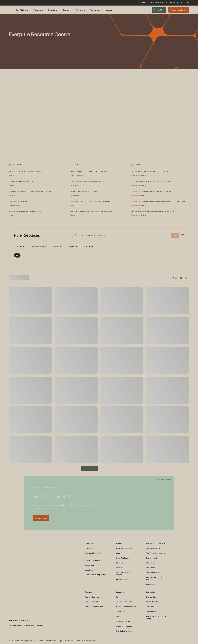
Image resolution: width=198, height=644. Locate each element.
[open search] (188, 3)
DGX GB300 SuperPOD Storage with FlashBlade (151, 181)
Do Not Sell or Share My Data (86, 641)
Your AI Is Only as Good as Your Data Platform (88, 171)
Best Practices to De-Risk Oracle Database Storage (91, 211)
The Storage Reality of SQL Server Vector (87, 181)
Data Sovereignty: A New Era (21, 181)
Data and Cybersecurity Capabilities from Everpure (30, 191)
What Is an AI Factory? (18, 201)
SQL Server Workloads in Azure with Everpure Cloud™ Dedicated (158, 201)
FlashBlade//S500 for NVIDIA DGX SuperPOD (150, 171)
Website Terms (51, 641)
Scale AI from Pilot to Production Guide (25, 211)
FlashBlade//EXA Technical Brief (83, 191)
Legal (61, 641)
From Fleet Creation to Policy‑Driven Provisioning (90, 201)
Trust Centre (69, 641)
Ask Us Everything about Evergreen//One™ (26, 171)
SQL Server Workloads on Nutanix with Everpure (151, 191)
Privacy (41, 641)
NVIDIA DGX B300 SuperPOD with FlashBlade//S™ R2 (153, 211)
